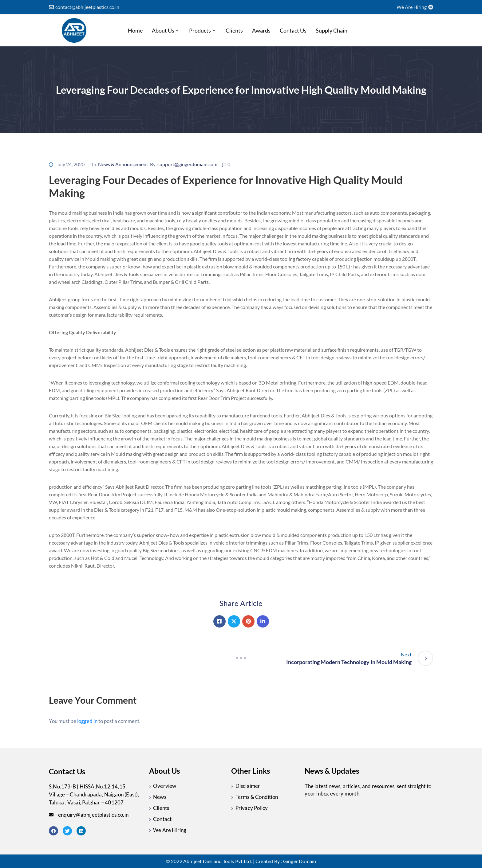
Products (203, 30)
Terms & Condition (257, 797)
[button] (84, 7)
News (160, 797)
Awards (261, 30)
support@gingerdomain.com (187, 164)
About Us (166, 30)
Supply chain (332, 30)
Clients (234, 30)
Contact (162, 819)
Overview (165, 786)
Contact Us (293, 30)
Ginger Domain (300, 861)
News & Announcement (123, 164)
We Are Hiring (170, 830)
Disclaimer (248, 786)
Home (135, 30)
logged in (87, 721)
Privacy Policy (252, 808)
